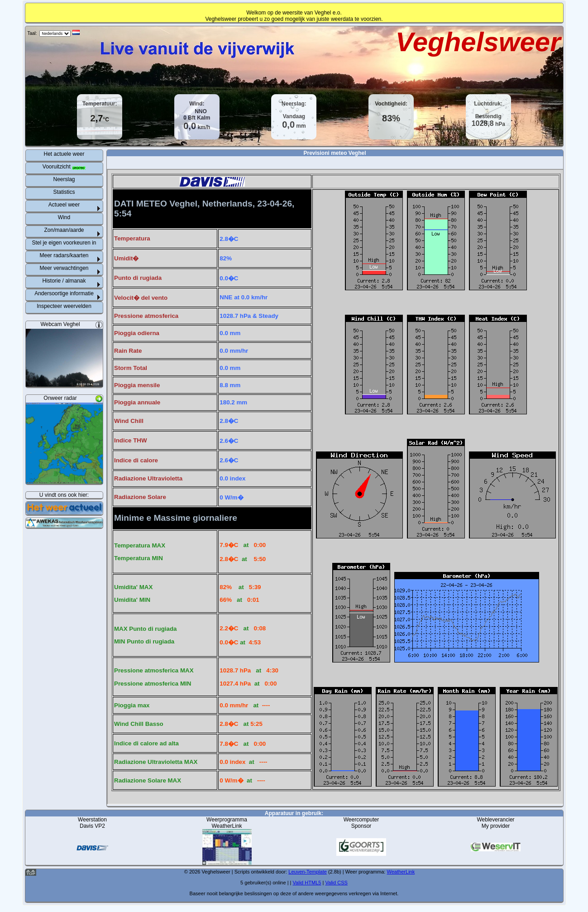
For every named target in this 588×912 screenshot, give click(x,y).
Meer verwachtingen (64, 268)
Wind (64, 217)
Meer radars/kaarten (64, 255)
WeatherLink (401, 872)
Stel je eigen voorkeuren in (64, 243)
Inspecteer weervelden (64, 306)
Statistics (64, 192)
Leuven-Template (308, 872)
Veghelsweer (478, 42)
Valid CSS (336, 883)
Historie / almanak (64, 281)
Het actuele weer (64, 154)
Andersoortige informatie (64, 293)
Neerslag (64, 179)
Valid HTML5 (307, 883)
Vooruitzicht (64, 167)
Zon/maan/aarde (64, 230)
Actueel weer (64, 205)
